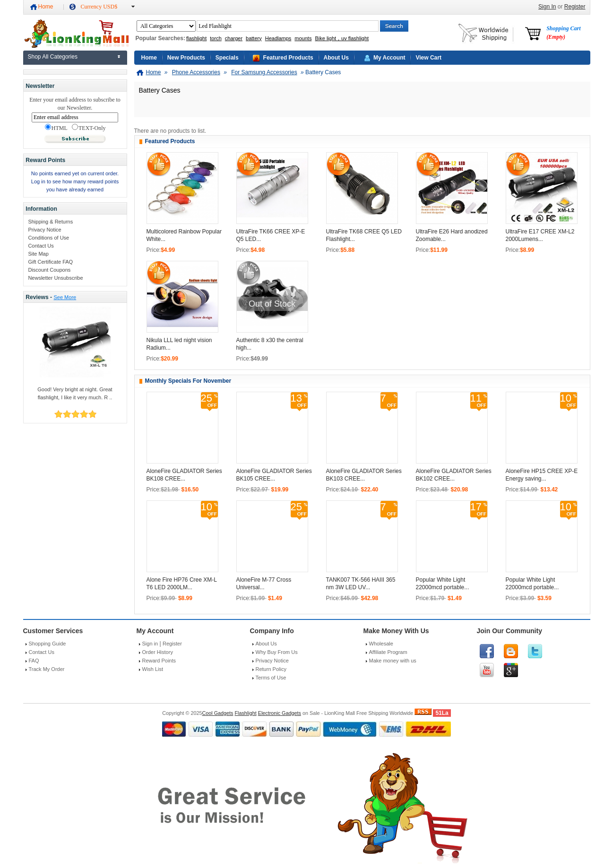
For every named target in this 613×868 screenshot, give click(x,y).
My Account (389, 58)
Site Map (38, 254)
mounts (303, 38)
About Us (336, 58)
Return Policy (271, 669)
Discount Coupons (49, 270)
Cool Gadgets (217, 713)
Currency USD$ (99, 7)
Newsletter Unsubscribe (55, 278)
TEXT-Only (89, 128)
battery (254, 38)
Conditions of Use (48, 238)
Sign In (547, 7)
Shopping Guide (47, 644)
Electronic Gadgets (280, 713)
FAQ (34, 661)
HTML (56, 128)
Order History (158, 652)
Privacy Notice (44, 230)
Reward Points (159, 661)
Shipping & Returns (50, 222)
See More (65, 297)
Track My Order (47, 669)
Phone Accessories (196, 72)
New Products (186, 58)
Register (575, 7)
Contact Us (41, 246)
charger (234, 38)
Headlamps (278, 38)
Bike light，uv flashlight (342, 38)
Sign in (150, 644)
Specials (227, 58)
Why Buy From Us (277, 652)
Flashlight (245, 713)
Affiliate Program (388, 652)
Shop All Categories (53, 57)
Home (46, 7)
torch (216, 38)
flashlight (196, 38)
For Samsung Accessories (264, 72)
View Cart (428, 58)
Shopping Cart (563, 33)
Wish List (153, 669)
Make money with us (393, 661)
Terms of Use (271, 678)
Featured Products (288, 58)
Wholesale (381, 644)
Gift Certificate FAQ (50, 262)
